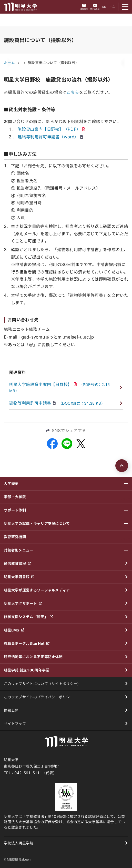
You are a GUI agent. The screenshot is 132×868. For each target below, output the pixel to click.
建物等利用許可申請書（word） (50, 137)
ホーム (9, 63)
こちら (73, 92)
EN (104, 7)
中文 (112, 7)
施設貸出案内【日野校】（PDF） (51, 129)
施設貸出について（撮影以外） (53, 63)
